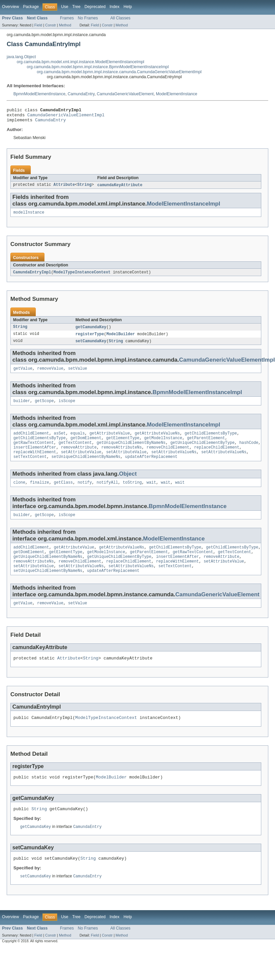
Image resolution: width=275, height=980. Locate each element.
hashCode (249, 451)
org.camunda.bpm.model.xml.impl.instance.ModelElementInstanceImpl (80, 62)
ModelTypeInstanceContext (82, 276)
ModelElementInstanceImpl (184, 207)
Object (128, 484)
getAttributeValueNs (157, 441)
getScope (44, 407)
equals (78, 441)
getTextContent (75, 451)
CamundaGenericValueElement (125, 94)
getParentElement (206, 446)
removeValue (50, 374)
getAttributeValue (110, 441)
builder (22, 407)
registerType (90, 339)
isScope (67, 407)
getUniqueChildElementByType (202, 451)
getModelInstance (163, 446)
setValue (77, 374)
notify (85, 494)
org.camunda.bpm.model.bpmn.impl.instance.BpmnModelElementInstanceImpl (98, 67)
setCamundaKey (91, 346)
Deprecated (95, 7)
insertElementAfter (35, 457)
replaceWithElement (35, 462)
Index (114, 7)
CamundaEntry (81, 94)
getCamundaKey (91, 332)
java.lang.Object (21, 57)
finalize (40, 494)
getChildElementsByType (211, 441)
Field (38, 25)
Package (31, 7)
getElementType (123, 446)
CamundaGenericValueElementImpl (66, 117)
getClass (63, 494)
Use (65, 7)
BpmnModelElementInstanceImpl (197, 398)
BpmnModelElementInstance (39, 94)
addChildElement (31, 441)
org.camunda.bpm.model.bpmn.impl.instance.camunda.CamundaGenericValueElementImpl (119, 72)
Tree (76, 7)
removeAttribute (79, 457)
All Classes (120, 18)
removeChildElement (168, 457)
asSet (60, 441)
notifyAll (107, 494)
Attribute (64, 188)
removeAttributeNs (122, 457)
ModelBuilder (121, 339)
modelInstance (29, 216)
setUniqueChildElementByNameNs (86, 467)
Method (65, 25)
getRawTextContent (34, 451)
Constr (51, 25)
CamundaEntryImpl (32, 276)
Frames (67, 18)
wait (151, 494)
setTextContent (30, 467)
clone (19, 494)
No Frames (88, 18)
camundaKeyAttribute (120, 188)
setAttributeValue (81, 462)
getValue (23, 374)
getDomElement (86, 446)
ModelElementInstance (177, 94)
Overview (11, 7)
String (84, 188)
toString (132, 494)
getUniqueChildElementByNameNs (131, 451)
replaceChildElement (217, 457)
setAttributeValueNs (174, 462)
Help (128, 7)
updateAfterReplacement (151, 467)
